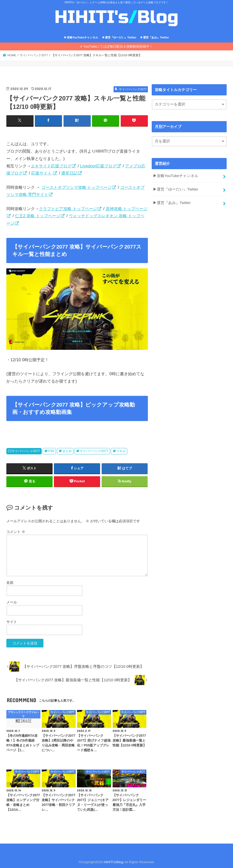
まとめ (67, 451)
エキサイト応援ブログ (51, 166)
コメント (16, 532)
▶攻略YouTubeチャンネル (81, 37)
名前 (10, 583)
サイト (12, 622)
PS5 (51, 451)
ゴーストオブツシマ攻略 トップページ (77, 187)
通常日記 (69, 173)
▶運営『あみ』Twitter (155, 37)
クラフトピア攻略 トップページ (68, 209)
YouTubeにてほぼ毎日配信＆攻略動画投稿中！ (118, 46)
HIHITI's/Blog (113, 862)
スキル (121, 451)
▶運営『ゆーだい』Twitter (119, 37)
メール (12, 602)
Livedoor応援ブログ (98, 166)
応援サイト (42, 173)
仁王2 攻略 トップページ (38, 216)
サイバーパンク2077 (26, 451)
